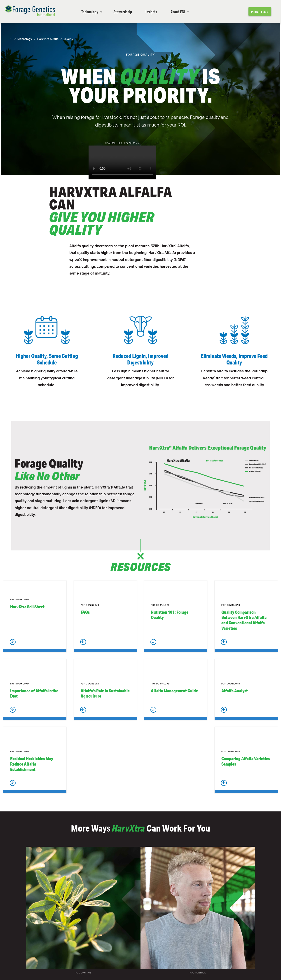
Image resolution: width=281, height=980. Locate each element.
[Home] (11, 39)
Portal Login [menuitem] (260, 12)
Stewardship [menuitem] (123, 12)
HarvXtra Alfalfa (48, 39)
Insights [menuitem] (151, 12)
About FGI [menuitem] (178, 12)
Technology (25, 39)
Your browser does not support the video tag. (122, 162)
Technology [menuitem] (90, 12)
